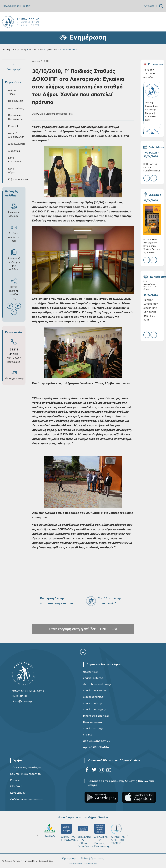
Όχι (114, 629)
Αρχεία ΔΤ (51, 50)
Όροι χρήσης (69, 858)
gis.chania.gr (91, 672)
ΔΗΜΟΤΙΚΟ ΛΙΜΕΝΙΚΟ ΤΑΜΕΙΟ (118, 834)
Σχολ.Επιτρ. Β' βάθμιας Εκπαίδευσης (101, 836)
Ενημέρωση (19, 50)
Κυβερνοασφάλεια (15, 180)
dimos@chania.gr (15, 379)
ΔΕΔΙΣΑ (50, 830)
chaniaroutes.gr (93, 703)
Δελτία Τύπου (36, 50)
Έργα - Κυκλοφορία (15, 160)
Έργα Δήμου (12, 171)
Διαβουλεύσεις (15, 144)
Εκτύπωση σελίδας (14, 210)
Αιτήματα (149, 6)
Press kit (15, 780)
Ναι (103, 629)
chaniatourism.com (95, 691)
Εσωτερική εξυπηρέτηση (25, 774)
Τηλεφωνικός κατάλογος (26, 768)
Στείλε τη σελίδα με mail (14, 233)
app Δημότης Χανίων (97, 741)
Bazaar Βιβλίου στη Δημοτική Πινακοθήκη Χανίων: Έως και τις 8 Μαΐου (152, 246)
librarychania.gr (93, 722)
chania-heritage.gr (95, 709)
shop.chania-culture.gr (97, 684)
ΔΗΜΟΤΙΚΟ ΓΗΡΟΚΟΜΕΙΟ (68, 832)
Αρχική (6, 50)
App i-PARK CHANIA (96, 747)
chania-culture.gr (94, 678)
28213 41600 (19, 696)
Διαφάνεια (14, 151)
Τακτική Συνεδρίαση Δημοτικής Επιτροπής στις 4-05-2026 (151, 310)
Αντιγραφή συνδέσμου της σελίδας (14, 260)
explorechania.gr (94, 697)
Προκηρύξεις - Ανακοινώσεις (15, 105)
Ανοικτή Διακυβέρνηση (15, 135)
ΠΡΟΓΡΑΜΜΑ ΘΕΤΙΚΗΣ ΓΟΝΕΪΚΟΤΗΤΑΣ (152, 167)
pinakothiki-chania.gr (96, 716)
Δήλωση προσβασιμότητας (27, 799)
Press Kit (13, 126)
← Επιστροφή (14, 67)
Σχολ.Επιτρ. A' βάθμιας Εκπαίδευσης (84, 836)
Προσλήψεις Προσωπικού (15, 117)
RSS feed (16, 786)
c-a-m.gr (88, 735)
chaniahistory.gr (93, 728)
